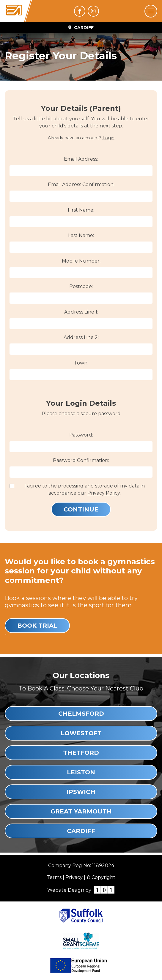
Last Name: (81, 235)
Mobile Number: (81, 261)
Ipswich (81, 792)
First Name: (81, 210)
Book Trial (37, 626)
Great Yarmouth (81, 811)
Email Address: (81, 159)
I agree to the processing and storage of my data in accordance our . (85, 489)
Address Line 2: (81, 337)
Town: (81, 363)
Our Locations (81, 675)
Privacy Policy (104, 493)
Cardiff (81, 831)
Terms (54, 877)
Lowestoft (81, 733)
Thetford (81, 753)
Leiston (81, 772)
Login (108, 138)
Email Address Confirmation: (81, 184)
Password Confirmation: (81, 460)
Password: (81, 435)
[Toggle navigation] (151, 11)
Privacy (74, 877)
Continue (81, 509)
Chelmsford (81, 714)
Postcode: (81, 286)
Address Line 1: (81, 312)
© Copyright (101, 877)
